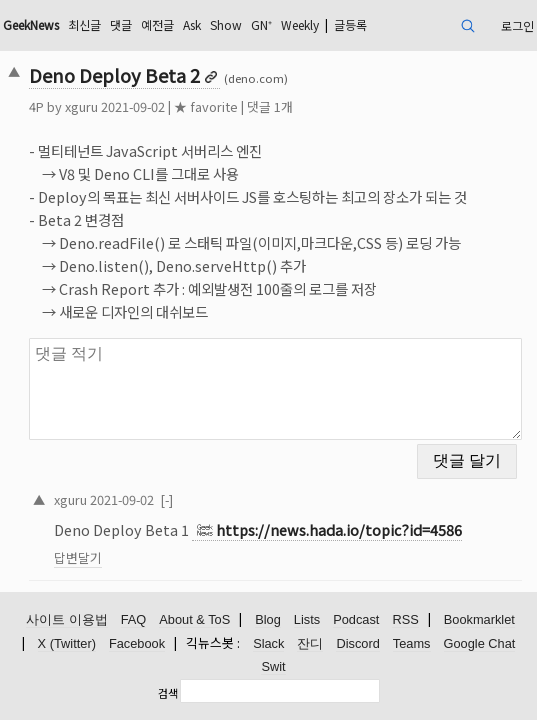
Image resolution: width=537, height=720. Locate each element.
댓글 (121, 24)
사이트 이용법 (67, 619)
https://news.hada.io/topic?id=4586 (339, 529)
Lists (307, 619)
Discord (357, 643)
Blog (268, 619)
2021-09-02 (122, 499)
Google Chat (480, 643)
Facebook (137, 643)
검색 (168, 693)
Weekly (300, 24)
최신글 (84, 24)
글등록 (350, 24)
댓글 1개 (270, 106)
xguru (81, 106)
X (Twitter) (67, 643)
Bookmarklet (479, 619)
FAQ (134, 619)
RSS (405, 619)
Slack (268, 643)
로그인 (517, 25)
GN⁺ (261, 24)
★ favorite (206, 106)
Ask (192, 24)
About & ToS (194, 619)
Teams (412, 643)
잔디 (310, 643)
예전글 (157, 24)
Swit (273, 666)
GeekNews (31, 24)
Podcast (356, 619)
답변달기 (78, 557)
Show (226, 24)
